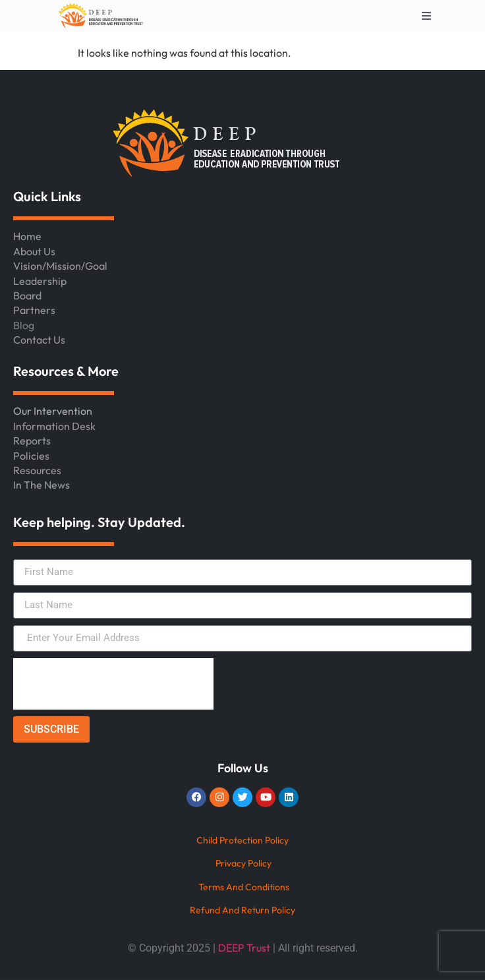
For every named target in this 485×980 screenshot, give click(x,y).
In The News (42, 485)
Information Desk (54, 426)
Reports (32, 441)
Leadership (40, 281)
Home (27, 236)
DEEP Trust (244, 948)
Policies (31, 456)
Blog (24, 325)
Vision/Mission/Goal (60, 266)
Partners (34, 310)
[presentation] (113, 684)
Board (27, 295)
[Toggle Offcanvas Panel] (426, 16)
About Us (34, 251)
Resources (37, 470)
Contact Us (39, 340)
